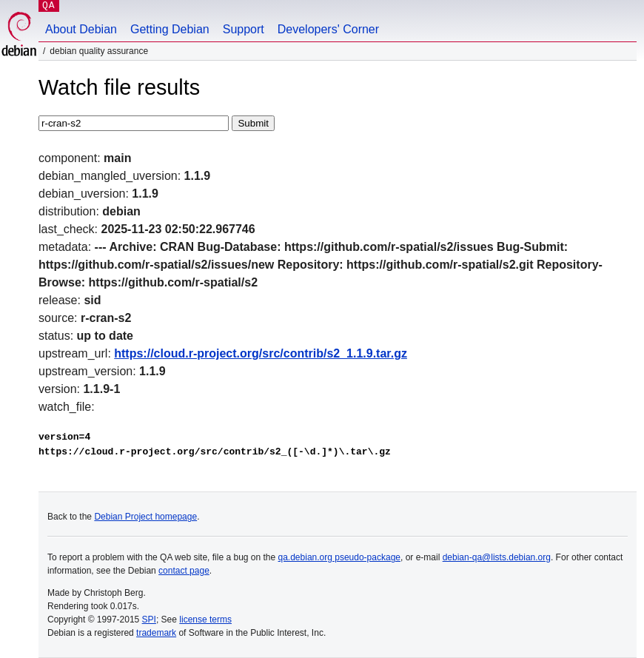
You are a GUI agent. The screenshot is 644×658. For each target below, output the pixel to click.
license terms (205, 620)
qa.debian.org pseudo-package (339, 557)
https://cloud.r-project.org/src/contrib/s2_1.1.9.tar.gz (261, 353)
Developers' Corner (328, 29)
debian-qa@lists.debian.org (497, 557)
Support (244, 29)
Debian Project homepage (145, 517)
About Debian (81, 29)
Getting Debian (170, 29)
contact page (184, 571)
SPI (149, 620)
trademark (156, 633)
